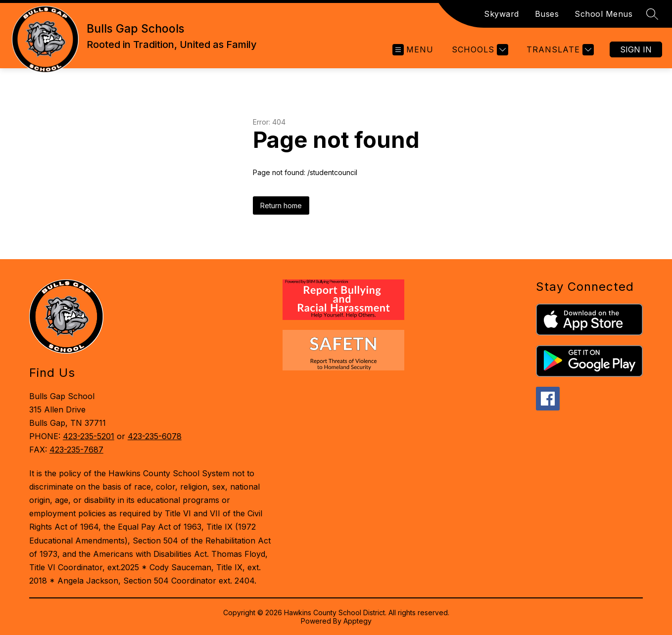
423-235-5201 (89, 436)
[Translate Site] (559, 50)
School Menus (603, 14)
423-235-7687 (76, 450)
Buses (547, 14)
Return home (281, 205)
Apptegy (358, 621)
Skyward (502, 14)
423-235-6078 (155, 436)
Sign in (636, 49)
